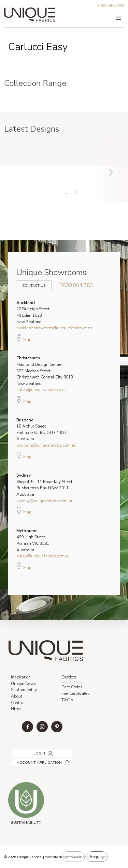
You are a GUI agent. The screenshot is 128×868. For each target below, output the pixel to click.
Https (16, 709)
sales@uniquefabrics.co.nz (41, 390)
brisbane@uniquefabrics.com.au (46, 445)
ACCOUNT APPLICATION (33, 760)
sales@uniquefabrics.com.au (44, 556)
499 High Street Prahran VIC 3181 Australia (33, 540)
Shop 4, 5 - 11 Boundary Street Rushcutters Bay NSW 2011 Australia (44, 485)
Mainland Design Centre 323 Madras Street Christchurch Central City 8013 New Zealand (45, 371)
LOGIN (16, 751)
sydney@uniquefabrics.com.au (45, 501)
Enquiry (97, 857)
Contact (18, 703)
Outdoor (69, 677)
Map (24, 338)
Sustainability (24, 690)
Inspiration (21, 677)
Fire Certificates (76, 693)
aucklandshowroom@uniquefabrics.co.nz (54, 328)
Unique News (24, 684)
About (17, 696)
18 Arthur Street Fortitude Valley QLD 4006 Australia (41, 430)
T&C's (67, 700)
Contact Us (33, 282)
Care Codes (72, 687)
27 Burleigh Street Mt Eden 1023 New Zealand (33, 312)
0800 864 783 (111, 6)
